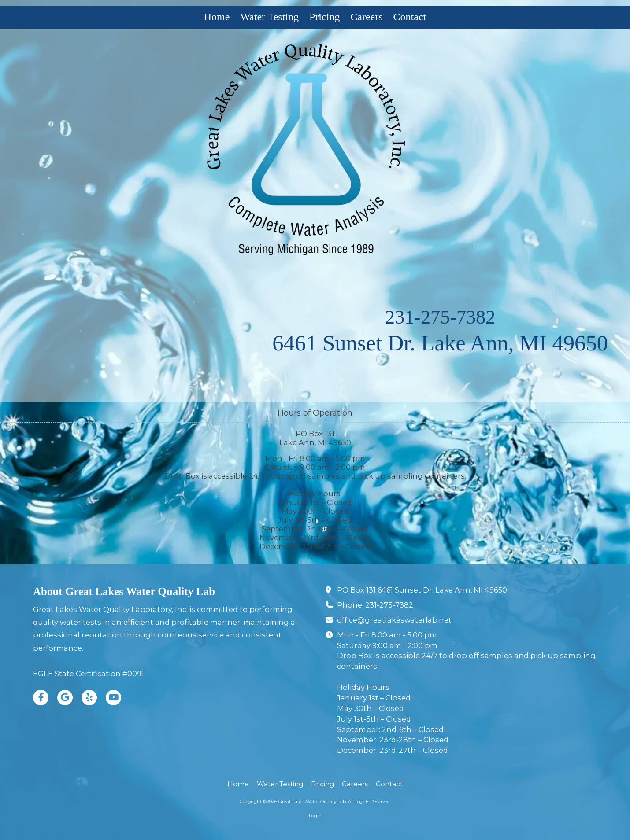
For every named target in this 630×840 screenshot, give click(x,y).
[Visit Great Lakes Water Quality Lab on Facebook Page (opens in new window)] (41, 698)
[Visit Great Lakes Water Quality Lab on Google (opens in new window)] (65, 698)
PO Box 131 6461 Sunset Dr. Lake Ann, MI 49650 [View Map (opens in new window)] (422, 590)
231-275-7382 (440, 317)
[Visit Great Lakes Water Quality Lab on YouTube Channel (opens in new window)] (113, 698)
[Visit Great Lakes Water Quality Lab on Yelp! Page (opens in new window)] (89, 698)
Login (315, 816)
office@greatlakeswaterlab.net (394, 620)
